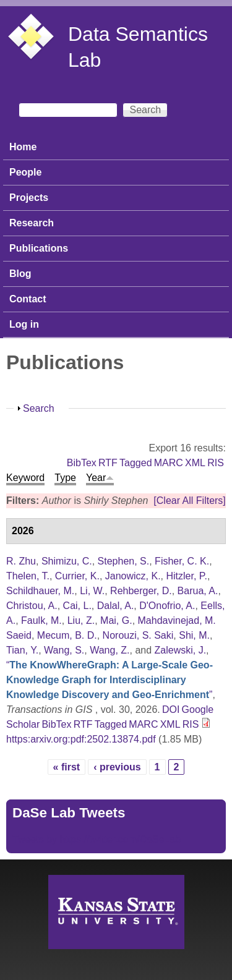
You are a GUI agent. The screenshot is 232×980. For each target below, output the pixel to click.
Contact (28, 299)
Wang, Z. (110, 650)
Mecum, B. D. (67, 635)
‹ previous (117, 767)
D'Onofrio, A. (167, 606)
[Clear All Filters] (189, 501)
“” (110, 680)
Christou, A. (32, 606)
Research (32, 223)
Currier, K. (77, 576)
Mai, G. (116, 620)
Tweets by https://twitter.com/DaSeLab (97, 839)
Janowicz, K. (133, 576)
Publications (39, 248)
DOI (171, 709)
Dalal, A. (116, 606)
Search (39, 408)
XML (195, 463)
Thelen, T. (28, 576)
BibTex (82, 463)
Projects (29, 198)
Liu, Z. (81, 620)
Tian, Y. (22, 650)
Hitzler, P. (186, 576)
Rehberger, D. (141, 591)
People (25, 172)
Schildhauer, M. (40, 591)
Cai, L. (77, 606)
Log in (24, 324)
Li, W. (92, 591)
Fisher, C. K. (182, 561)
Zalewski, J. (181, 650)
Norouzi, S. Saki (138, 635)
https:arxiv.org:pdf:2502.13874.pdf (81, 739)
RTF (108, 463)
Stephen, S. (124, 561)
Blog (20, 274)
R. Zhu (21, 561)
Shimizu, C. (67, 561)
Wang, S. (64, 650)
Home (23, 147)
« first (67, 767)
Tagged (136, 463)
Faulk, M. (41, 620)
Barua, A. (198, 591)
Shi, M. (194, 635)
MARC (169, 463)
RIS (216, 463)
